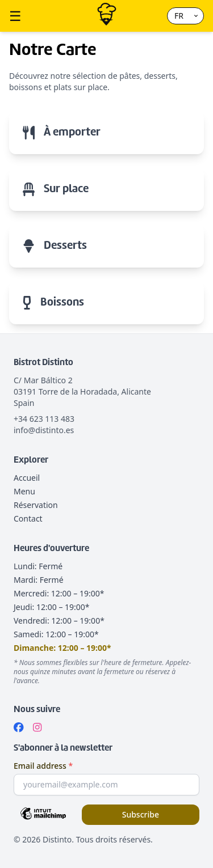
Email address (43, 766)
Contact (28, 518)
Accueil (27, 478)
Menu (24, 491)
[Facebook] (19, 727)
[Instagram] (37, 727)
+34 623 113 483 (44, 419)
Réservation (36, 505)
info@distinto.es (44, 430)
